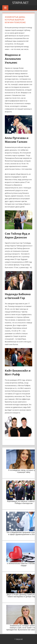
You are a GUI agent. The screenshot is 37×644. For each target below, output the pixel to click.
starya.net (20, 3)
